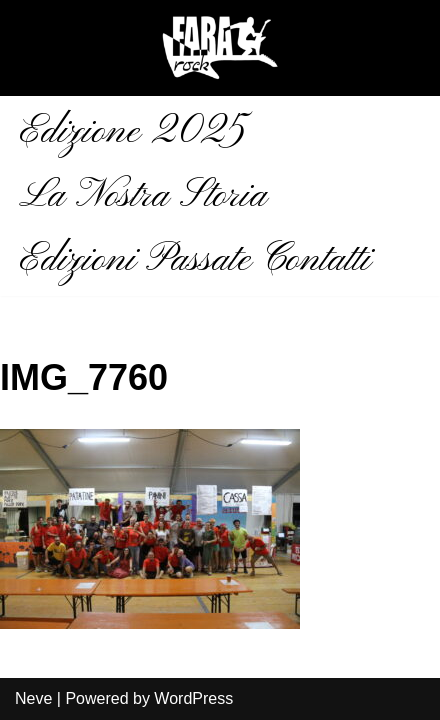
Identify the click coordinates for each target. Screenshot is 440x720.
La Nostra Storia (143, 196)
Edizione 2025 (132, 132)
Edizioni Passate (135, 260)
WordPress (193, 698)
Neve (33, 698)
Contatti (316, 260)
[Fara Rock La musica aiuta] (220, 48)
